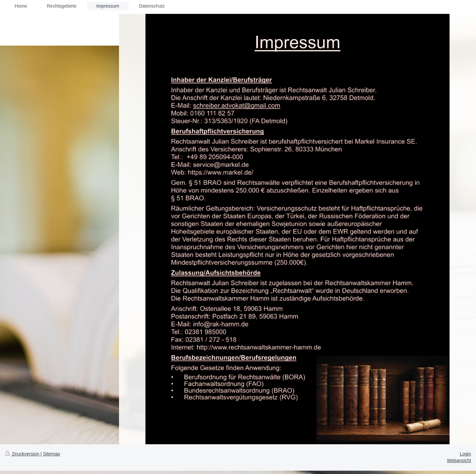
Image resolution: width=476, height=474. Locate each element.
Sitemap (51, 454)
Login (465, 454)
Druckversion (23, 454)
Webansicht (459, 460)
